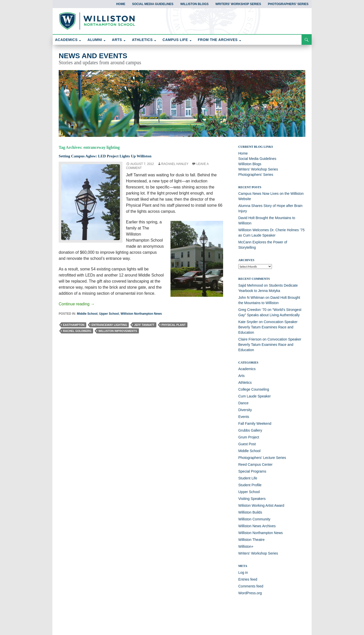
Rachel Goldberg (77, 331)
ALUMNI (95, 40)
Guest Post (247, 444)
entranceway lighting (109, 325)
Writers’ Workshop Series (238, 4)
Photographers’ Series (288, 4)
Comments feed (251, 586)
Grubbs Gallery (250, 430)
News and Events (93, 56)
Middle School (87, 314)
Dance (243, 403)
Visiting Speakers (252, 499)
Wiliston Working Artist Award (261, 505)
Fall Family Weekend (255, 424)
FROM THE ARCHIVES (218, 40)
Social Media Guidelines (153, 4)
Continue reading (77, 304)
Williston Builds (250, 512)
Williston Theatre (251, 540)
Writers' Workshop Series (258, 553)
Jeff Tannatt (144, 325)
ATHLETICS (142, 40)
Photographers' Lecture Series (262, 458)
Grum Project (249, 437)
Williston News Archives (257, 526)
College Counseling (254, 389)
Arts (241, 376)
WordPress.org (250, 593)
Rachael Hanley (175, 164)
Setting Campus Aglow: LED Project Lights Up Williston (120, 156)
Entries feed (248, 579)
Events (244, 417)
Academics (247, 369)
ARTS (117, 40)
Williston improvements (118, 331)
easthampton (74, 325)
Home (121, 4)
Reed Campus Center (255, 464)
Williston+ (246, 546)
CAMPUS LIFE (175, 40)
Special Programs (252, 471)
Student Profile (250, 485)
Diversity (245, 410)
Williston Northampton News (141, 314)
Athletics (245, 383)
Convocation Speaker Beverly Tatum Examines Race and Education (268, 327)
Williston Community (254, 519)
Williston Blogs (195, 4)
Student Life (248, 478)
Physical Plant (174, 325)
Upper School (109, 314)
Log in (243, 573)
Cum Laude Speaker (254, 396)
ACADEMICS (66, 40)
